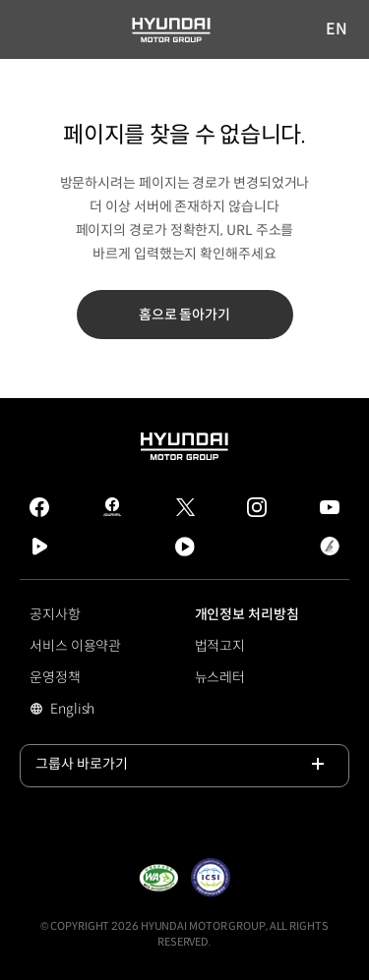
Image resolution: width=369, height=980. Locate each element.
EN (338, 30)
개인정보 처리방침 (247, 614)
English (100, 711)
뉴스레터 (220, 677)
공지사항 (55, 614)
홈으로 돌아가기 (184, 315)
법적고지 (220, 646)
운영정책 (55, 677)
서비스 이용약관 (75, 646)
